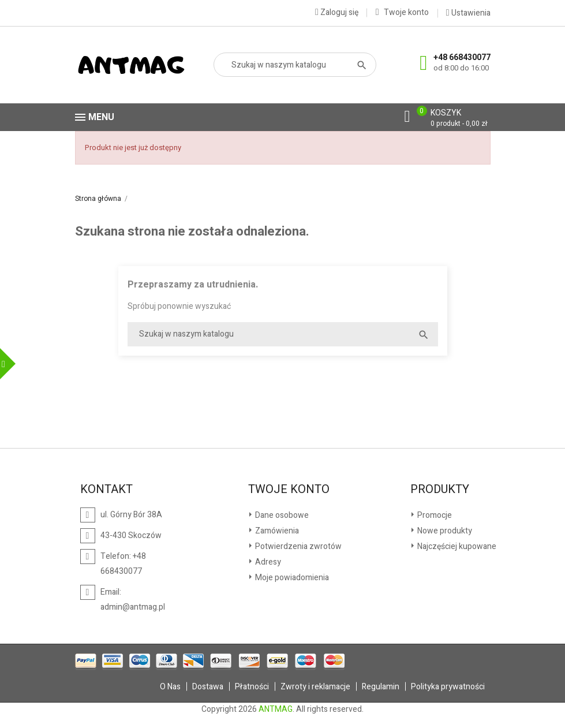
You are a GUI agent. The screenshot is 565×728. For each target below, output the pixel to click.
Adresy (267, 562)
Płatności (252, 687)
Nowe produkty (444, 531)
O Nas (170, 687)
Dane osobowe (281, 515)
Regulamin (381, 687)
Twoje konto (289, 490)
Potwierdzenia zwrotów (298, 546)
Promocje (434, 515)
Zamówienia (276, 531)
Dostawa (208, 687)
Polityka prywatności (448, 687)
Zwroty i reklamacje (315, 687)
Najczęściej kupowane (456, 546)
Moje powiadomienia (291, 578)
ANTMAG (276, 709)
